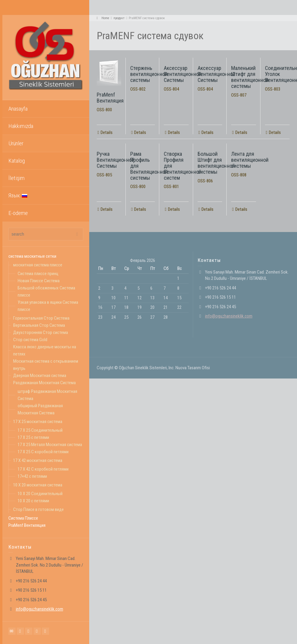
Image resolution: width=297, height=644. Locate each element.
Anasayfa (18, 109)
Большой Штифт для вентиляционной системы (216, 163)
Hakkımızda (21, 126)
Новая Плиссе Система (39, 281)
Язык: (18, 195)
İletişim (16, 178)
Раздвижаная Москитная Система (44, 383)
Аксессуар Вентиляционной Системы (183, 74)
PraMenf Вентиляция (27, 525)
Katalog (17, 161)
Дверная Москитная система (40, 376)
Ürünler (16, 143)
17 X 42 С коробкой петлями (43, 469)
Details (107, 132)
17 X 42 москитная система (38, 460)
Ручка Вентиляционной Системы (116, 160)
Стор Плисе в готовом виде (38, 509)
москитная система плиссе (38, 265)
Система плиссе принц (38, 274)
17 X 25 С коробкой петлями (43, 452)
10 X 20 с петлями (33, 501)
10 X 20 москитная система (38, 485)
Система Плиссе (23, 518)
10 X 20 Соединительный (40, 494)
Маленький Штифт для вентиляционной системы (250, 77)
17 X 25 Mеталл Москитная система (50, 445)
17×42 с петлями (32, 476)
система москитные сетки (32, 256)
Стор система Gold (30, 340)
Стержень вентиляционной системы (149, 74)
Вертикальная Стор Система (39, 325)
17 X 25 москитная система (38, 422)
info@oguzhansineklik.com (40, 609)
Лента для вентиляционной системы (250, 160)
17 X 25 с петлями (33, 437)
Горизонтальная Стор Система (41, 318)
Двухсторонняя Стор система (41, 332)
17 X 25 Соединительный (40, 430)
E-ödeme (18, 213)
